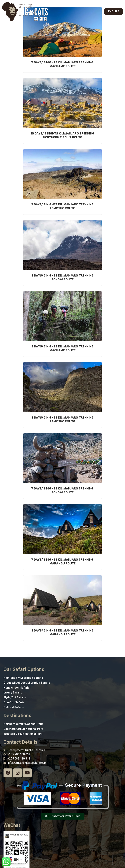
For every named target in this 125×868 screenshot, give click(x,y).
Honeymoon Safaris (17, 688)
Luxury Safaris (13, 693)
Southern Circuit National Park (23, 729)
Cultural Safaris (14, 707)
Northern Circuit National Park (23, 724)
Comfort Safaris (14, 702)
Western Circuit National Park (23, 734)
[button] (59, 11)
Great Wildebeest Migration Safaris (27, 683)
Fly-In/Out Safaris (15, 697)
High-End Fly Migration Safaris (23, 678)
